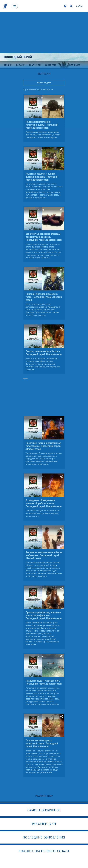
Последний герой (18, 57)
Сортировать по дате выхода (37, 89)
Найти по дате (44, 83)
